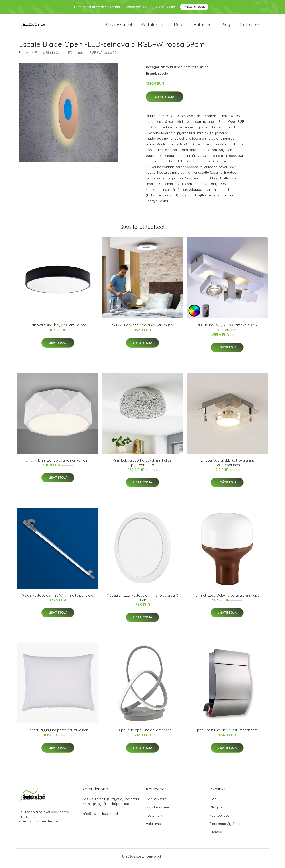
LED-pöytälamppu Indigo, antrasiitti (143, 734)
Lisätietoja (165, 101)
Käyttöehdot (219, 819)
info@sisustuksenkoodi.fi (102, 818)
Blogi (226, 27)
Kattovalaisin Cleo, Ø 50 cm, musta (58, 329)
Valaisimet (203, 27)
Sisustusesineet (158, 811)
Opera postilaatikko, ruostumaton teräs (227, 734)
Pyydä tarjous (194, 7)
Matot (179, 27)
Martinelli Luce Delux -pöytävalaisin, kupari (227, 599)
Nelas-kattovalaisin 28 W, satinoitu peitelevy (58, 599)
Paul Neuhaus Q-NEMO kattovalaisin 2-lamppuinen (227, 331)
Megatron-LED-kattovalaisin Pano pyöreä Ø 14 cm (142, 601)
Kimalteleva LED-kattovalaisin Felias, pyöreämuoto (142, 466)
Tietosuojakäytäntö (225, 828)
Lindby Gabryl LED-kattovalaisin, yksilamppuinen (227, 466)
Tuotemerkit (251, 27)
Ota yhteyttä (219, 811)
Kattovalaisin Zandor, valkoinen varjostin (58, 464)
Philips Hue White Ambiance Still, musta (142, 329)
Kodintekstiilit (153, 27)
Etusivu (24, 56)
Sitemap (216, 836)
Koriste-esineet (119, 27)
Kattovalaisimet (196, 71)
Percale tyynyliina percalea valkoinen (58, 734)
